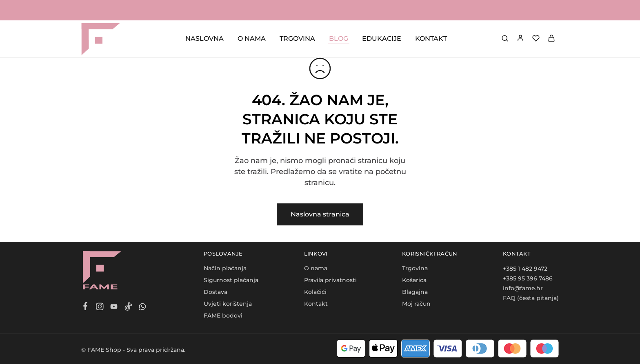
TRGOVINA (297, 39)
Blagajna (415, 292)
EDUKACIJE (382, 39)
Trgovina (415, 268)
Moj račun (416, 304)
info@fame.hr (523, 288)
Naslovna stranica (320, 214)
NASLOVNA (204, 39)
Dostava (216, 292)
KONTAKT (431, 39)
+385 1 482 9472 (525, 269)
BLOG (339, 39)
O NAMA (252, 39)
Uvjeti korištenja (228, 304)
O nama (316, 268)
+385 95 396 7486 (528, 278)
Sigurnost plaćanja (231, 280)
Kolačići (315, 292)
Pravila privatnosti (330, 280)
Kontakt (316, 304)
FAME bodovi (223, 315)
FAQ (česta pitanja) (531, 298)
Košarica (414, 280)
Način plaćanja (225, 268)
